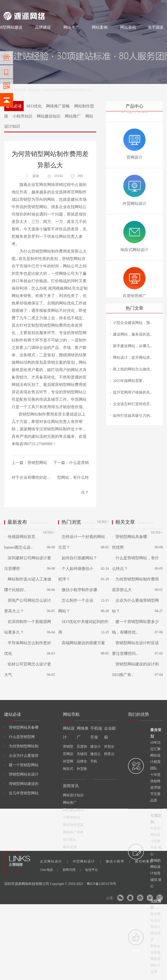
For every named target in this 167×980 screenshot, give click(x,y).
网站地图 (158, 5)
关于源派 (156, 27)
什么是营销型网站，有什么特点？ (73, 477)
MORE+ (49, 532)
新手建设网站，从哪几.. (132, 346)
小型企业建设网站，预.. (132, 323)
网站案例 (100, 27)
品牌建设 (43, 27)
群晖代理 (72, 870)
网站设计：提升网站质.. (132, 358)
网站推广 (73, 116)
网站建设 (9, 5)
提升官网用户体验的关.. (132, 392)
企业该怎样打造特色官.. (132, 404)
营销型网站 (37, 207)
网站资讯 (128, 27)
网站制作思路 (73, 825)
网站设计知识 (73, 795)
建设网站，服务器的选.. (132, 334)
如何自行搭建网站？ (78, 558)
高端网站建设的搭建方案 (82, 643)
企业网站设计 (54, 861)
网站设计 (39, 5)
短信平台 (92, 870)
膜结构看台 (147, 861)
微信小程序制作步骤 (78, 590)
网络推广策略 (58, 106)
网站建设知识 (49, 116)
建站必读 (35, 90)
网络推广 (55, 5)
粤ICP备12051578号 (101, 884)
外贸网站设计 (87, 861)
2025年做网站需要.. (129, 381)
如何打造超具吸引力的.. (132, 416)
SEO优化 (34, 106)
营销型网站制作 (45, 251)
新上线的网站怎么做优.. (132, 369)
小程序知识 (22, 116)
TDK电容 (49, 870)
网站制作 (24, 5)
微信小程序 (118, 861)
